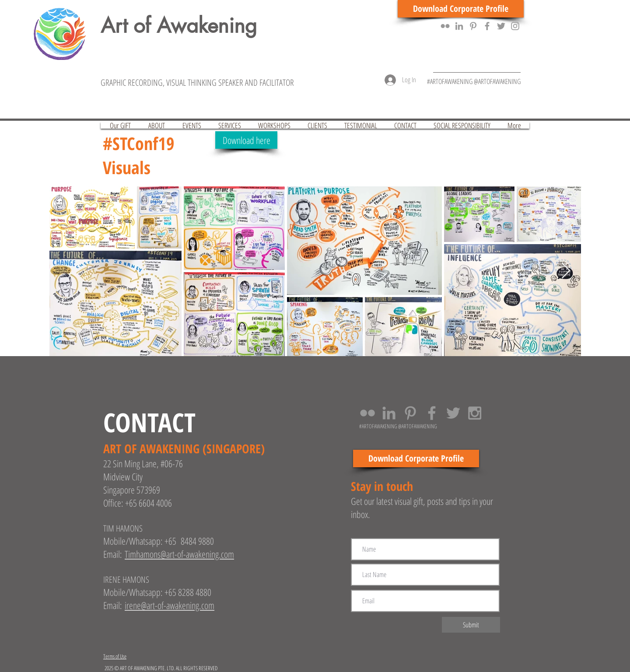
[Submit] (471, 625)
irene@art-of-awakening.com (170, 605)
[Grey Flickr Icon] (445, 26)
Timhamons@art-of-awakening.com (179, 554)
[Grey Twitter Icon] (501, 26)
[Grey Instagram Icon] (515, 26)
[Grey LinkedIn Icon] (459, 26)
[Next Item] (566, 271)
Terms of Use (115, 656)
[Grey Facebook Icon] (487, 26)
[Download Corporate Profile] (461, 9)
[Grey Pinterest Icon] (473, 26)
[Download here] (246, 140)
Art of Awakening (179, 26)
